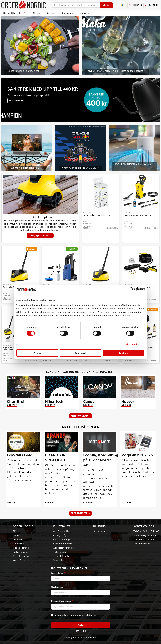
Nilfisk (46, 285)
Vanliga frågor (61, 535)
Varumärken (84, 13)
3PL (15, 531)
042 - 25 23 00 (151, 531)
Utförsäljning (67, 13)
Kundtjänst (62, 526)
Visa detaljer (132, 344)
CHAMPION (19, 100)
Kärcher (87, 213)
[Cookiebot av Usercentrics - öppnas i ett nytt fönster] (132, 290)
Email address (58, 573)
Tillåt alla (124, 353)
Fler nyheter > (81, 513)
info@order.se (148, 535)
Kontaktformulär (142, 544)
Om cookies (59, 560)
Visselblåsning (21, 548)
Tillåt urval (80, 353)
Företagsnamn (58, 587)
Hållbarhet (19, 544)
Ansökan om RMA (63, 544)
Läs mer (12, 405)
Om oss (17, 535)
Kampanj (51, 13)
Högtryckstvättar (40, 236)
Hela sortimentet (13, 13)
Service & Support (63, 539)
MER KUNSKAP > (80, 416)
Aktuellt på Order (22, 556)
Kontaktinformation (144, 539)
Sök (106, 5)
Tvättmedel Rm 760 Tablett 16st (97, 215)
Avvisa (37, 353)
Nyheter (37, 13)
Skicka (80, 625)
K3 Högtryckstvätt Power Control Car (139, 215)
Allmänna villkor (62, 531)
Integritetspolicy (62, 556)
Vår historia (19, 539)
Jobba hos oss (20, 552)
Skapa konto (100, 531)
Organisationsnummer (62, 601)
